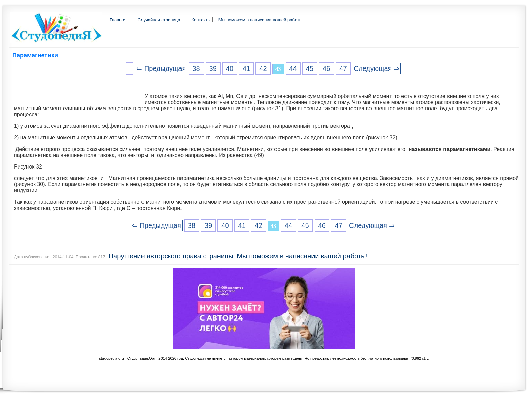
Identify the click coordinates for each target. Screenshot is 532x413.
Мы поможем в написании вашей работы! (261, 20)
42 (263, 68)
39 (213, 68)
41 (246, 68)
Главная (118, 20)
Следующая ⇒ (377, 68)
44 (293, 68)
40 (230, 68)
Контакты (201, 20)
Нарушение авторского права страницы (171, 256)
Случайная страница (159, 20)
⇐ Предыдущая (161, 68)
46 (326, 68)
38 (196, 68)
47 (343, 68)
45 (310, 68)
